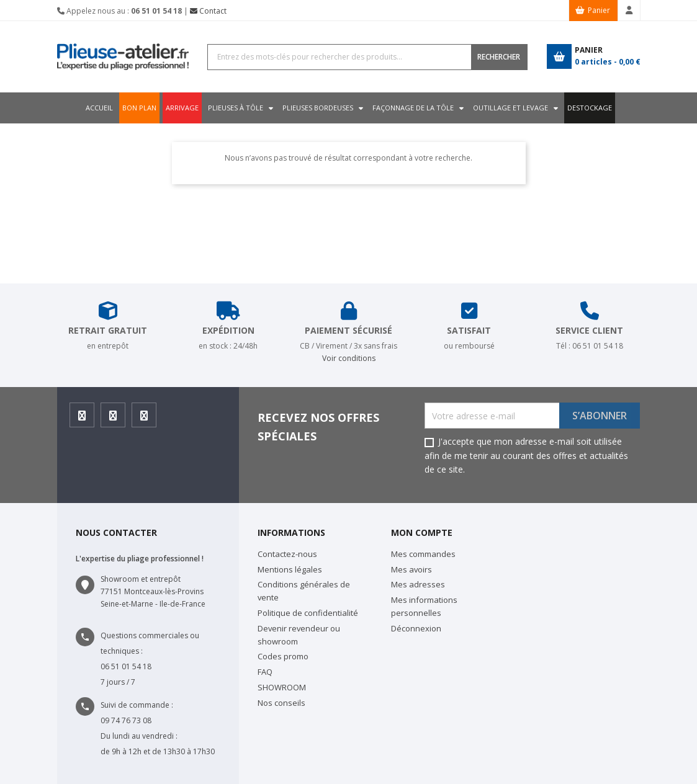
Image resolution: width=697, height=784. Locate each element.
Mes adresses (418, 584)
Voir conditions (349, 358)
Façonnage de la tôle (415, 108)
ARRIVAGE (178, 108)
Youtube (144, 419)
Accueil (94, 108)
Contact (208, 11)
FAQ (265, 672)
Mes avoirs (411, 569)
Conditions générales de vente (304, 591)
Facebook (82, 419)
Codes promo (283, 656)
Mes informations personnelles (424, 606)
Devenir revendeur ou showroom (299, 635)
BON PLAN (134, 108)
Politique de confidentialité (308, 613)
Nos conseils (281, 703)
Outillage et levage (514, 108)
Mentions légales (290, 569)
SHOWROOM (282, 687)
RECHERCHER (499, 57)
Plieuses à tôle (234, 108)
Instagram (113, 419)
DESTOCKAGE (595, 108)
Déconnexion (416, 628)
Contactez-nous (287, 554)
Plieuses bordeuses (318, 108)
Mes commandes (423, 554)
